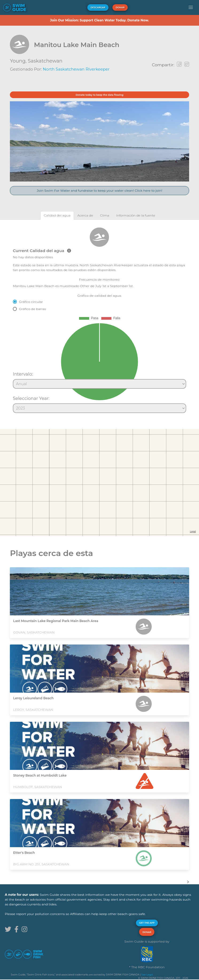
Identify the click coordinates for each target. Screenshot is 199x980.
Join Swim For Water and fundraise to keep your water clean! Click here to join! (100, 190)
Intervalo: (23, 374)
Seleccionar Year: (31, 398)
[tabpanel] (100, 318)
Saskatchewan (45, 61)
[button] (191, 7)
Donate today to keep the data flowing (100, 95)
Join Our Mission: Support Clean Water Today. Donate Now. (99, 20)
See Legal (147, 975)
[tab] (57, 215)
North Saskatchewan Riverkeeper (76, 69)
